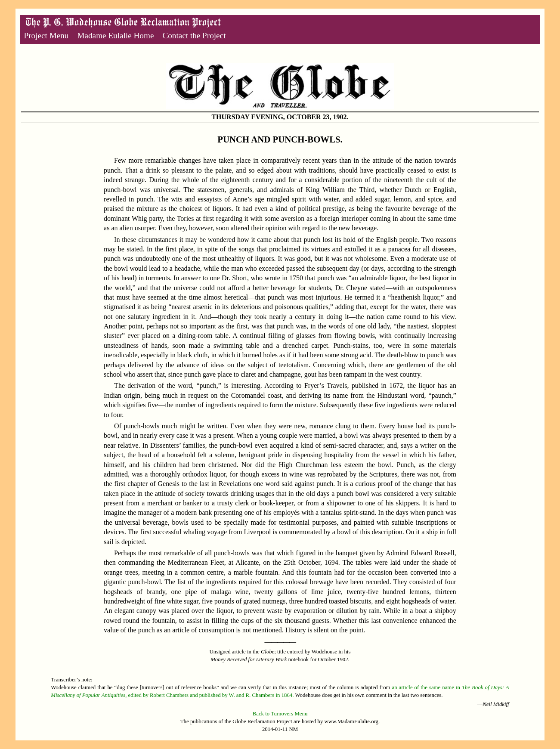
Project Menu (46, 36)
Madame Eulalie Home (115, 36)
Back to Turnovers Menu (280, 714)
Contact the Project (194, 36)
